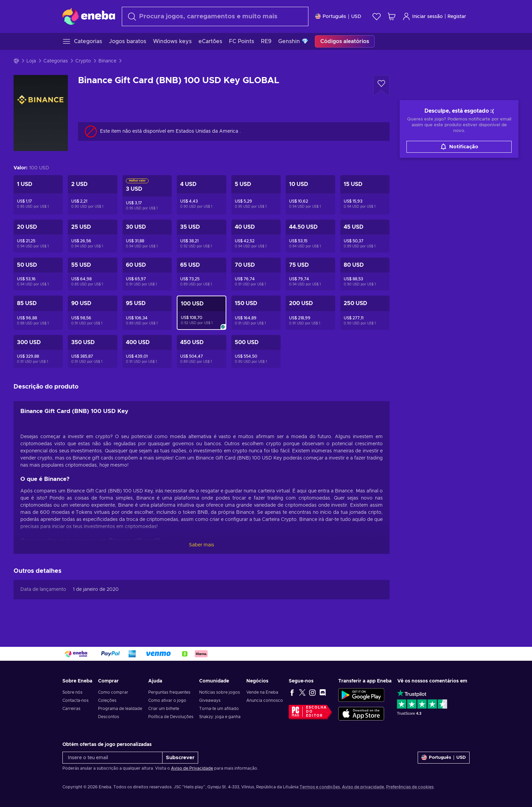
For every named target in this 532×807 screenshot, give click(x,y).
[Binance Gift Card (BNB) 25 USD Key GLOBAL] (92, 236)
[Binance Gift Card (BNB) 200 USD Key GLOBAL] (310, 313)
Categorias (56, 61)
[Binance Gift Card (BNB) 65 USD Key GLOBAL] (201, 274)
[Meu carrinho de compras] (392, 16)
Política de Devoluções (171, 717)
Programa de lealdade (120, 709)
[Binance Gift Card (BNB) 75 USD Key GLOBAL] (310, 274)
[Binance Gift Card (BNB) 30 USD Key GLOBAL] (147, 236)
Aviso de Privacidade (192, 768)
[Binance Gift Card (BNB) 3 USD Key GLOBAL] (147, 195)
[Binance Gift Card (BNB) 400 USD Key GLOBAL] (147, 351)
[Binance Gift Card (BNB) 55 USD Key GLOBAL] (92, 274)
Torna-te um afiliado (219, 709)
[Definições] (338, 16)
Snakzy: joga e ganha (220, 717)
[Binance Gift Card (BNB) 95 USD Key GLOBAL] (147, 313)
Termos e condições (320, 787)
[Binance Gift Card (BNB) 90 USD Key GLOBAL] (92, 313)
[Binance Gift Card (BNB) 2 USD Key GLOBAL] (92, 195)
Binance (107, 61)
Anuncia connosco (265, 700)
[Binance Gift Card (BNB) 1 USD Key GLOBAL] (38, 195)
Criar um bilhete (164, 709)
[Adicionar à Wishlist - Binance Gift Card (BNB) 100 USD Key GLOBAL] (381, 86)
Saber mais (202, 545)
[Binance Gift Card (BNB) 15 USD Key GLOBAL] (365, 195)
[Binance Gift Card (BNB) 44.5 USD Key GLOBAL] (310, 236)
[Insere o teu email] (112, 758)
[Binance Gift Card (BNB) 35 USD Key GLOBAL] (201, 236)
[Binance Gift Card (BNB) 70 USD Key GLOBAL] (256, 274)
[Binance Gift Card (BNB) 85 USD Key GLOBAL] (38, 313)
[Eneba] (89, 16)
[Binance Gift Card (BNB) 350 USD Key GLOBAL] (92, 351)
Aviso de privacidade (363, 787)
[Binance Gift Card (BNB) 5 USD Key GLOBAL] (256, 195)
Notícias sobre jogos (220, 692)
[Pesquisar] (215, 16)
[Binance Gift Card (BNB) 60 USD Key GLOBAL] (147, 274)
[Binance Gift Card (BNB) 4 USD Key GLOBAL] (201, 195)
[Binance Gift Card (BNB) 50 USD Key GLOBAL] (38, 274)
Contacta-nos (75, 700)
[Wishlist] (377, 16)
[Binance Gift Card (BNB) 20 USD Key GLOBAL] (38, 236)
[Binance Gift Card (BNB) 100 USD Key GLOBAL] (201, 313)
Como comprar (113, 692)
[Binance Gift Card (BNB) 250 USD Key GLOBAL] (365, 313)
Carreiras (71, 709)
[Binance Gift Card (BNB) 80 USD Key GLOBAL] (365, 274)
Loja (31, 61)
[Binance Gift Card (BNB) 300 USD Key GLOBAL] (38, 351)
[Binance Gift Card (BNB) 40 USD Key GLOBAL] (256, 236)
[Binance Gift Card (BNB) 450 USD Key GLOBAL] (201, 351)
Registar (457, 17)
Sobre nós (72, 692)
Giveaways (210, 700)
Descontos (109, 717)
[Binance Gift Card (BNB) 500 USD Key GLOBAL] (256, 351)
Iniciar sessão (423, 16)
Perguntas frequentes (169, 692)
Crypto (83, 61)
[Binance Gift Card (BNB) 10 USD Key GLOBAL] (310, 195)
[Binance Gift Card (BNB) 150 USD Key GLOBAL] (256, 313)
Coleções (107, 700)
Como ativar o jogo (167, 700)
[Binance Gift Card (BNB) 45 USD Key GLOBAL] (365, 236)
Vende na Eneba (262, 692)
